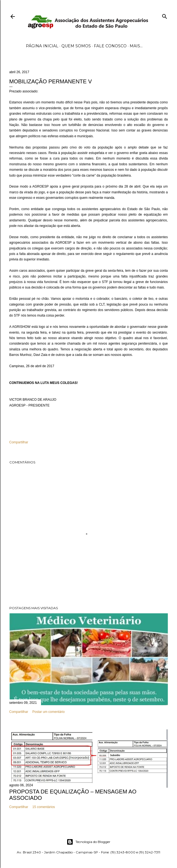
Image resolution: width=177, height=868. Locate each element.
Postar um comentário (49, 712)
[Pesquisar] (165, 15)
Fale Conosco (110, 46)
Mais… (136, 46)
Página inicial (42, 46)
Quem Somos (76, 46)
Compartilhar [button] (19, 442)
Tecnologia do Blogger (88, 842)
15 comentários (44, 807)
